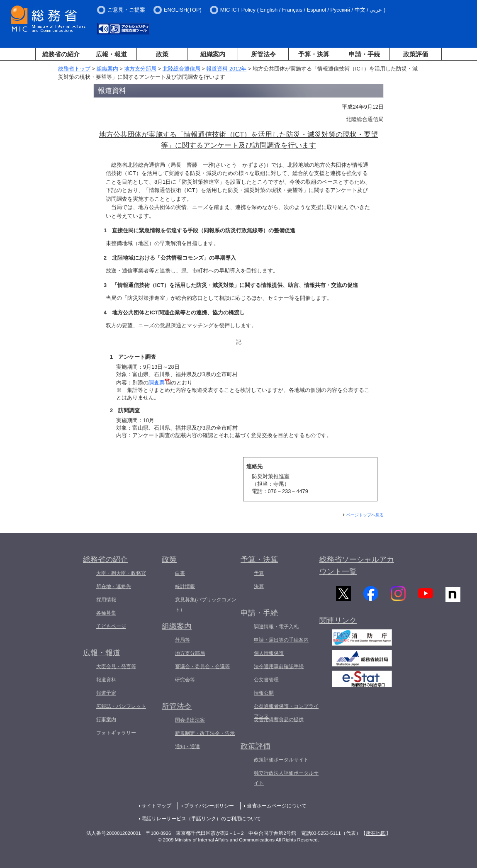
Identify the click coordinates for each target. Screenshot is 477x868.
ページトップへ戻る (365, 515)
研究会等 (185, 680)
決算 (259, 586)
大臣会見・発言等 (116, 666)
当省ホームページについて (277, 806)
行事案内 (106, 720)
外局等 (183, 640)
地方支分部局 (140, 69)
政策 (162, 54)
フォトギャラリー (116, 733)
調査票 (160, 383)
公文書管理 (266, 680)
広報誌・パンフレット (121, 706)
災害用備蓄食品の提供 (279, 720)
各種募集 (106, 613)
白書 (180, 573)
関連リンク (338, 624)
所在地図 (376, 833)
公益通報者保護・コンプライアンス (286, 711)
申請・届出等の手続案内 (281, 640)
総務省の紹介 (61, 54)
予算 (259, 573)
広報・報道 (111, 54)
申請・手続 (364, 54)
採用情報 (106, 600)
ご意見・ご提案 (126, 10)
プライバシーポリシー (209, 806)
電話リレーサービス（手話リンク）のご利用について (201, 819)
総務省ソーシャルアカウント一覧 (357, 565)
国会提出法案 (190, 720)
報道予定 (106, 693)
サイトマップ (156, 806)
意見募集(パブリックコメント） (206, 605)
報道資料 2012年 (226, 69)
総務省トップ (74, 69)
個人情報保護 (269, 653)
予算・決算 (314, 54)
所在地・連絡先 (114, 586)
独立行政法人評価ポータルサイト (286, 778)
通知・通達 (187, 746)
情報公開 (264, 693)
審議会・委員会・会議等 (202, 666)
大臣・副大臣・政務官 (121, 573)
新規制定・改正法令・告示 (205, 733)
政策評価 (416, 54)
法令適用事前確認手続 (279, 666)
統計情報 (185, 586)
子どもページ (111, 626)
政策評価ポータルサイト (281, 760)
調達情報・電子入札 (276, 627)
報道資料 (106, 680)
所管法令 (263, 54)
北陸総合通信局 (181, 69)
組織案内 (213, 54)
